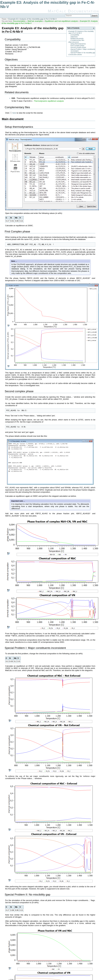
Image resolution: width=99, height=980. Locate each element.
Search (95, 16)
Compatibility (75, 35)
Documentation (19, 21)
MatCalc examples (35, 21)
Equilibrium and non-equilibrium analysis (61, 21)
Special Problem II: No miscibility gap (83, 53)
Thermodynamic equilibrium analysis (49, 101)
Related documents (77, 38)
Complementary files (77, 40)
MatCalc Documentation (73, 11)
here (14, 113)
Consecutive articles (75, 55)
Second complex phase (78, 47)
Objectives (74, 37)
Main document (74, 42)
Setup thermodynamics (78, 44)
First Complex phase (77, 46)
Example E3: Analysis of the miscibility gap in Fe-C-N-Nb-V (32, 19)
